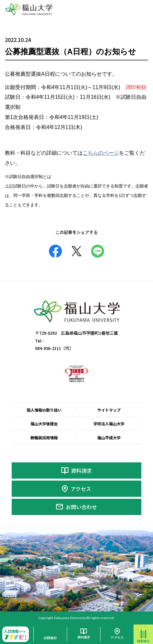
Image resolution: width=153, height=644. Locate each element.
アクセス (81, 489)
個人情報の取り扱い (44, 410)
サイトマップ (109, 410)
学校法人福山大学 (109, 424)
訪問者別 (50, 638)
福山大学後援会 (44, 424)
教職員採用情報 (44, 438)
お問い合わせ (81, 507)
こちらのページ (101, 153)
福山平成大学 (109, 438)
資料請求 (81, 470)
